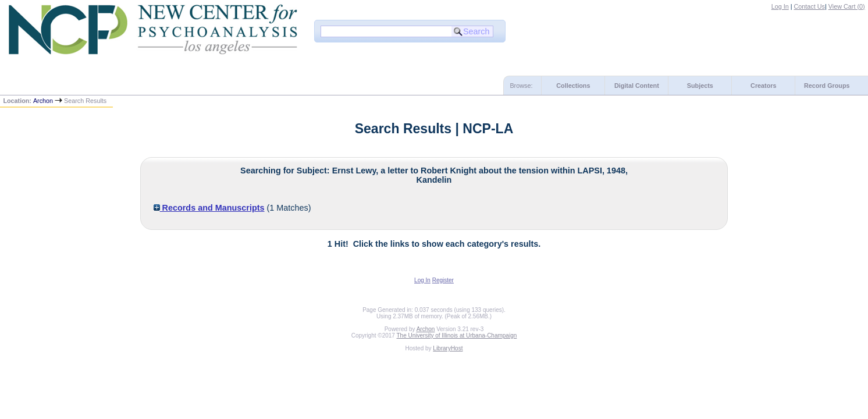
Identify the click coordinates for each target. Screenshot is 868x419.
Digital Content (637, 86)
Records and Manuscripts (209, 208)
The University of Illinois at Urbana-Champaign (457, 335)
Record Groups (827, 86)
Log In (780, 6)
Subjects (700, 86)
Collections (573, 86)
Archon (43, 101)
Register (443, 280)
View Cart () (847, 6)
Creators (763, 86)
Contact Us (810, 6)
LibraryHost (448, 348)
